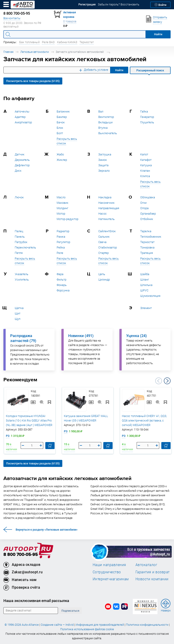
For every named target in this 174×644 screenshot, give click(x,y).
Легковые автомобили (35, 52)
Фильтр (62, 280)
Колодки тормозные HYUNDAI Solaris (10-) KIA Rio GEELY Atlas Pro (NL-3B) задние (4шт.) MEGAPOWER (29, 420)
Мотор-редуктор (68, 219)
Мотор (61, 214)
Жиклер (62, 160)
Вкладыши (105, 122)
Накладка (105, 197)
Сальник (104, 237)
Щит (18, 313)
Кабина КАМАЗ (67, 42)
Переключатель (25, 247)
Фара (60, 274)
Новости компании (152, 579)
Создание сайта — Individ (57, 625)
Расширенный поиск (150, 70)
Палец (19, 231)
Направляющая (109, 208)
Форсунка (63, 290)
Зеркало (104, 171)
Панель (20, 237)
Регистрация (87, 4)
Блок (60, 128)
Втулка (103, 128)
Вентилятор (106, 117)
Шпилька (146, 285)
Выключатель (108, 133)
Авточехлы (22, 111)
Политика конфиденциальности (147, 625)
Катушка (146, 165)
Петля (19, 253)
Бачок (61, 122)
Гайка (144, 111)
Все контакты (12, 18)
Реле (60, 253)
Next (167, 381)
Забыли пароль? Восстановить (119, 4)
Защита (103, 165)
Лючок (19, 197)
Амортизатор (23, 122)
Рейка (61, 247)
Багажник (63, 111)
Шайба (145, 274)
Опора (144, 208)
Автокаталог (146, 565)
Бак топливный (29, 42)
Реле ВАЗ (48, 42)
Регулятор (63, 242)
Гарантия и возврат (153, 572)
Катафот (146, 160)
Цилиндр (104, 280)
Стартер (104, 253)
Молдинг (62, 208)
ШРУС (144, 290)
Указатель (22, 274)
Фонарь (62, 285)
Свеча (102, 242)
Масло (61, 197)
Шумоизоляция (150, 296)
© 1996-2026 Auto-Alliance (22, 625)
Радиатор (63, 231)
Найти (119, 70)
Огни (143, 203)
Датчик (20, 154)
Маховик (63, 203)
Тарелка (146, 231)
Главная (8, 52)
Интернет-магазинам (111, 579)
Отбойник (147, 219)
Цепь (102, 274)
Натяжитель (106, 219)
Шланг (145, 280)
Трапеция (147, 253)
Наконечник (106, 203)
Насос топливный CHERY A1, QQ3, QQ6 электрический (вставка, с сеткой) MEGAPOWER (144, 420)
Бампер (62, 117)
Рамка (61, 237)
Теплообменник (151, 237)
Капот (144, 154)
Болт (60, 133)
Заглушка (105, 154)
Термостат (87, 42)
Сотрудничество (107, 572)
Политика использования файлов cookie (87, 629)
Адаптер (20, 117)
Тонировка (147, 247)
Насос (103, 214)
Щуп (18, 319)
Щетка (19, 308)
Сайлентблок (107, 231)
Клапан (145, 171)
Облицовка (148, 197)
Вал (101, 111)
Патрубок (21, 242)
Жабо (60, 154)
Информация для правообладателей (100, 625)
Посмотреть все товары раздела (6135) (33, 81)
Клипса (145, 176)
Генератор (147, 117)
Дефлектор (22, 165)
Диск (18, 171)
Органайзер (148, 214)
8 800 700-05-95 (21, 555)
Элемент (146, 308)
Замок (103, 160)
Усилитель (22, 280)
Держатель (22, 160)
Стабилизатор (108, 247)
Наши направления (109, 565)
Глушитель (147, 122)
